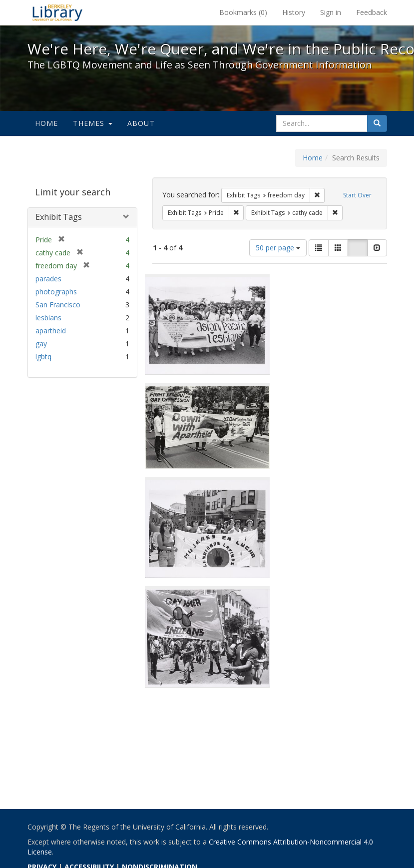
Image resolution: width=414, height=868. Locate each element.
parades (48, 279)
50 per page (278, 248)
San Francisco (58, 305)
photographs (56, 292)
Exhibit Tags (59, 217)
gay (41, 344)
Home (47, 123)
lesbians (48, 318)
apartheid (51, 331)
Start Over (357, 195)
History (294, 12)
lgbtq (43, 357)
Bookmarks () (243, 12)
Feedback (372, 12)
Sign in (331, 12)
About (141, 123)
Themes (92, 123)
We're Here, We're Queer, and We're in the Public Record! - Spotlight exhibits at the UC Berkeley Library (57, 12)
